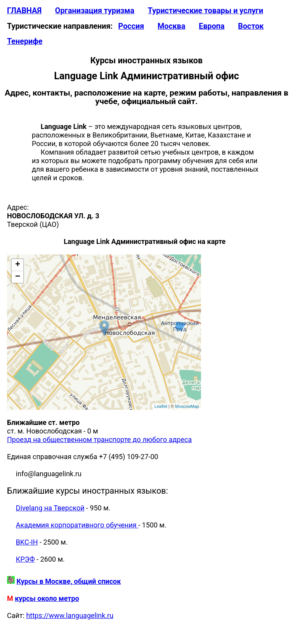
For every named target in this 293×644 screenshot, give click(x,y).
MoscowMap (187, 406)
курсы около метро (47, 598)
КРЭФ (25, 559)
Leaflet (161, 406)
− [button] (18, 277)
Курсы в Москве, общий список (68, 581)
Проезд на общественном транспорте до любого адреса (99, 439)
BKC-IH (27, 542)
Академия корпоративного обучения (77, 525)
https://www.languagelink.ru (70, 615)
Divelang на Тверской (50, 508)
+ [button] (18, 265)
